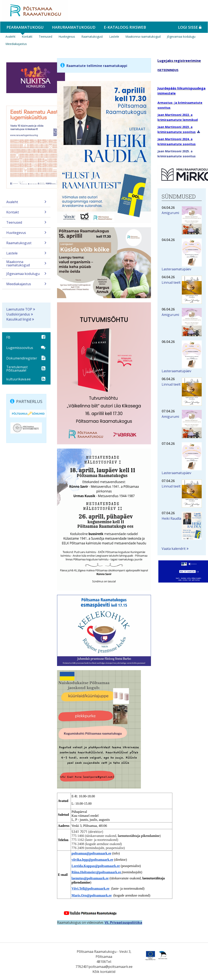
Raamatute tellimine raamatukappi (97, 66)
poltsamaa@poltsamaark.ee (111, 967)
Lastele (114, 37)
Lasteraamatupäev (176, 269)
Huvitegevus (67, 37)
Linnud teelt (171, 282)
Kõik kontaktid (104, 972)
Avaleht (10, 37)
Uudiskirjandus (18, 314)
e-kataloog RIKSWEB (125, 27)
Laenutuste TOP (19, 309)
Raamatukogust (92, 37)
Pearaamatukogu (25, 27)
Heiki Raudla (171, 518)
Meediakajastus (16, 44)
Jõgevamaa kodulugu (181, 37)
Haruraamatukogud (74, 27)
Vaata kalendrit (174, 549)
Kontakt (27, 37)
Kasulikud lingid (19, 319)
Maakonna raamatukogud (143, 37)
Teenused (45, 37)
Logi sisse (190, 27)
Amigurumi (170, 213)
